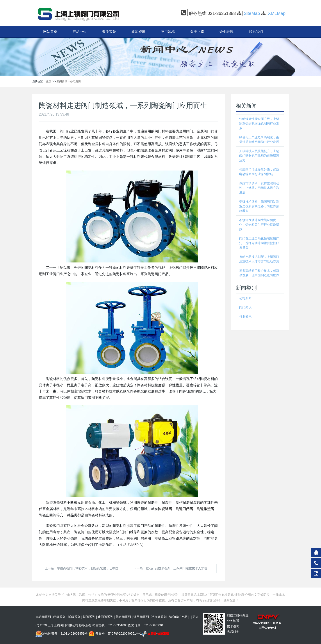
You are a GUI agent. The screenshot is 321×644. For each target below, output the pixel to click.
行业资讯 (245, 317)
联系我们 (256, 32)
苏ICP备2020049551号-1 (125, 633)
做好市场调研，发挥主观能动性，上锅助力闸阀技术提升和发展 (259, 188)
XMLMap (277, 13)
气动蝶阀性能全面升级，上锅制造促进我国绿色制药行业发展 (259, 123)
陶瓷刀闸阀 (184, 509)
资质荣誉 (109, 32)
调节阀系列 (141, 617)
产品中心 (80, 32)
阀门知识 (245, 307)
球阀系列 (74, 617)
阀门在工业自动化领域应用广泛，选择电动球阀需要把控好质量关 (259, 243)
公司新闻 (75, 81)
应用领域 (168, 32)
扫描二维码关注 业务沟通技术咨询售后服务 (238, 624)
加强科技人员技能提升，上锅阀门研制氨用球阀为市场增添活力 (259, 156)
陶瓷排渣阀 (205, 509)
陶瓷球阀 (165, 509)
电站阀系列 (43, 617)
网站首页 (50, 32)
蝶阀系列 (89, 617)
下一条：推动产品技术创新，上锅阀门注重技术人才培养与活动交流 (175, 568)
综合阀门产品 (178, 617)
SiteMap (252, 13)
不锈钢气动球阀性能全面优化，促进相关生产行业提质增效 (259, 225)
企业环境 (226, 32)
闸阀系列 (59, 617)
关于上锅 (197, 32)
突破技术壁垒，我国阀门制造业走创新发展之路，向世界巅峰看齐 (259, 206)
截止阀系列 (123, 617)
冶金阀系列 (159, 617)
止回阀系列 (105, 617)
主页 (49, 81)
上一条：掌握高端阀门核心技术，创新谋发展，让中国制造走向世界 (86, 568)
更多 (196, 617)
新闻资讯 (138, 32)
